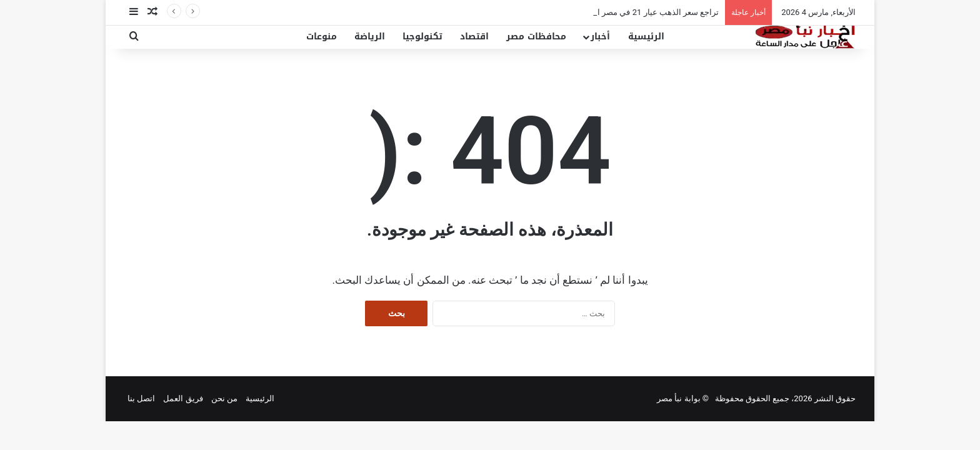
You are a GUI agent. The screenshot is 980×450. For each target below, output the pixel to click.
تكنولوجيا (422, 37)
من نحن (224, 398)
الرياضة (370, 37)
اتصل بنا (141, 398)
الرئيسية (646, 37)
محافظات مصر (536, 37)
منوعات (322, 37)
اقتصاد (474, 37)
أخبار (600, 37)
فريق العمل (183, 398)
